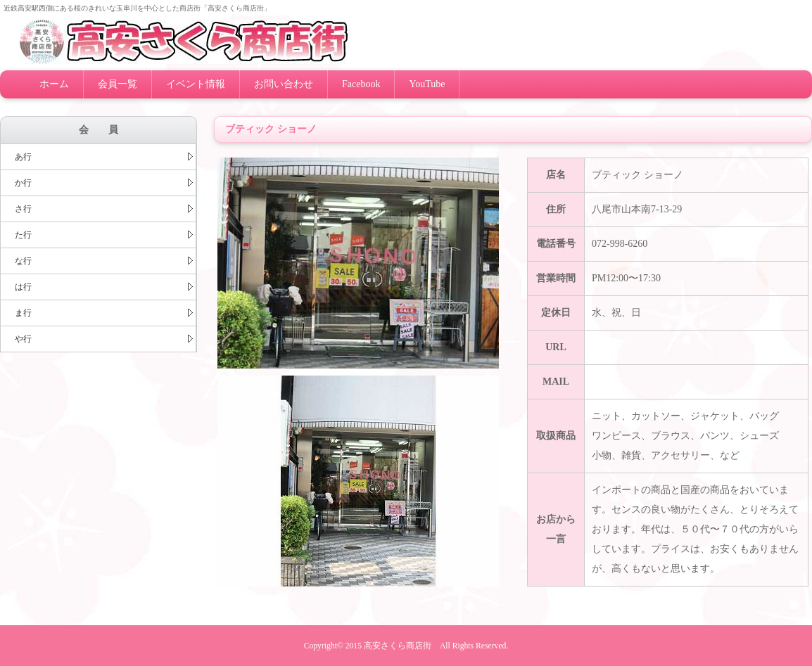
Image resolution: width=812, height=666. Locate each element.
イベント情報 (196, 84)
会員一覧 (118, 84)
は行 (104, 287)
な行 (104, 261)
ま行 (104, 313)
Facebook (361, 84)
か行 (104, 183)
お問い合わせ (284, 84)
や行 (104, 339)
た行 (104, 235)
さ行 (104, 209)
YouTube (427, 84)
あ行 (104, 157)
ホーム (54, 84)
